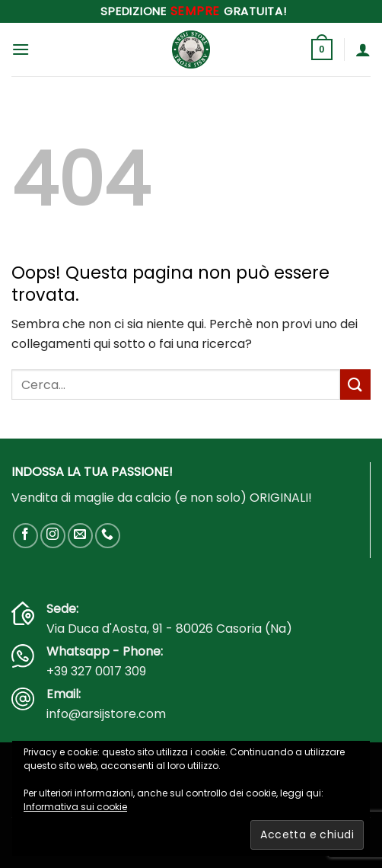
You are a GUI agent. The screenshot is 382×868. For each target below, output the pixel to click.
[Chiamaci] (108, 536)
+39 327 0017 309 (96, 671)
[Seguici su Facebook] (25, 536)
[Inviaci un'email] (80, 536)
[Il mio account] (363, 49)
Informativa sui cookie (75, 807)
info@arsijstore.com (106, 714)
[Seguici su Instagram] (53, 536)
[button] (21, 49)
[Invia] (355, 384)
